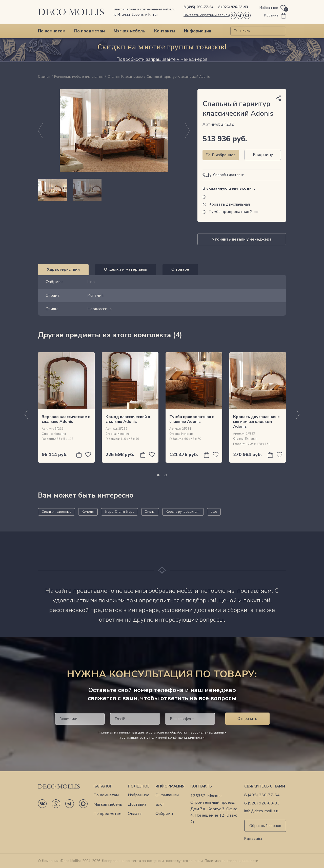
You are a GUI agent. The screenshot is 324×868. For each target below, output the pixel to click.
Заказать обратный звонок (206, 15)
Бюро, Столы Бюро (119, 512)
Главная (44, 77)
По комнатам (52, 31)
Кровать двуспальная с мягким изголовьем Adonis (256, 422)
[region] (114, 190)
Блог (160, 805)
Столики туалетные (56, 512)
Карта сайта (253, 839)
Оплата (135, 814)
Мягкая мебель (129, 31)
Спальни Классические (125, 77)
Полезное (139, 786)
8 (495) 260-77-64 (198, 7)
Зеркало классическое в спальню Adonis (66, 419)
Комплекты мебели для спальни (79, 77)
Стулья (150, 512)
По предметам (89, 31)
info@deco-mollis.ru (262, 811)
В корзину (263, 155)
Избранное (139, 795)
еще (214, 512)
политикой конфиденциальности (177, 737)
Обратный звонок (265, 826)
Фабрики (164, 814)
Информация (198, 31)
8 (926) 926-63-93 (233, 7)
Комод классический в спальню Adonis (128, 419)
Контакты (165, 31)
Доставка (137, 805)
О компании (167, 795)
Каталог (103, 786)
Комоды (88, 512)
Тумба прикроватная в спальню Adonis (192, 419)
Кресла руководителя (183, 512)
